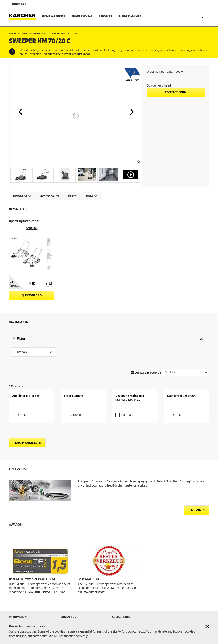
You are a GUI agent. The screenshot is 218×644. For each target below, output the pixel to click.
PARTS (72, 196)
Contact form (176, 92)
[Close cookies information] (207, 626)
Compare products (145, 367)
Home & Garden (53, 16)
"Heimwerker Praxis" (92, 586)
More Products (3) (27, 437)
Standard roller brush (181, 390)
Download (32, 296)
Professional (82, 16)
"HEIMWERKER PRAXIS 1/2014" (44, 586)
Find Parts (197, 505)
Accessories (50, 196)
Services (105, 16)
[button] (20, 112)
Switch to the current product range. (67, 54)
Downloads (22, 196)
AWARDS (91, 196)
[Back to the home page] (24, 17)
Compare (24, 409)
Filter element (74, 390)
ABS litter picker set (26, 390)
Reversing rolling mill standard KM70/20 (130, 392)
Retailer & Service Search (24, 617)
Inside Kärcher (130, 16)
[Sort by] (185, 367)
